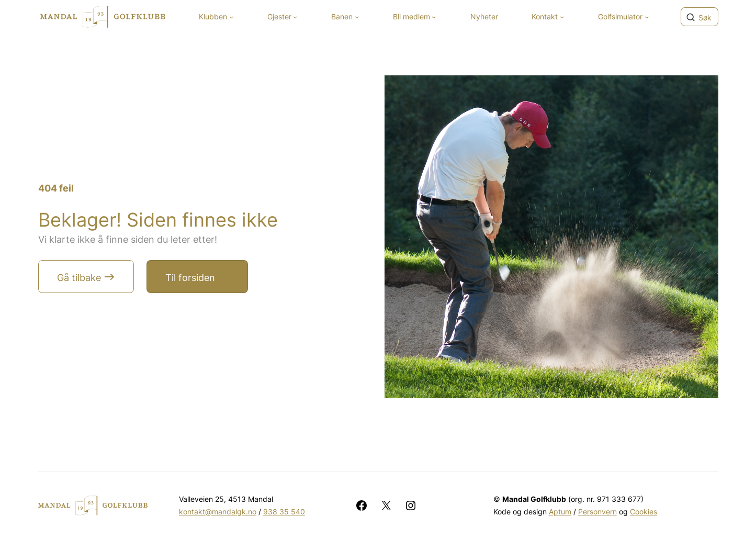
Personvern (597, 512)
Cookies (644, 512)
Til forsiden (190, 278)
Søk (705, 18)
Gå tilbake (79, 278)
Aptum (560, 512)
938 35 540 (284, 512)
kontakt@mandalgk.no (218, 512)
